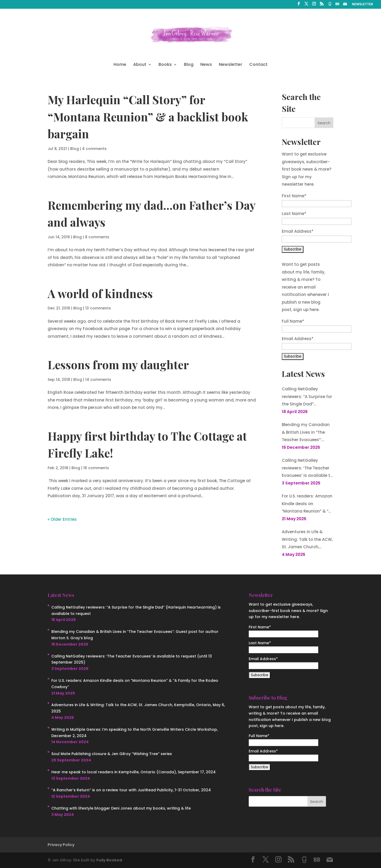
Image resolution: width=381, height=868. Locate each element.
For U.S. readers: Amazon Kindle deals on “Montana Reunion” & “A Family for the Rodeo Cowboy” (307, 504)
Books (165, 65)
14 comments (98, 380)
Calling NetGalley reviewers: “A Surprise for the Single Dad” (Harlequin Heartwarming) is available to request (307, 397)
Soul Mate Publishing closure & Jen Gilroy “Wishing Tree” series (112, 754)
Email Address (298, 231)
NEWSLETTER (362, 4)
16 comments (96, 468)
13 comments (98, 308)
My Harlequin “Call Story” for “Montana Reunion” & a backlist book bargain (148, 117)
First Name (294, 196)
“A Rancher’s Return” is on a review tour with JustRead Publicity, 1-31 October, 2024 (131, 790)
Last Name (294, 214)
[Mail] (345, 5)
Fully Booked (109, 860)
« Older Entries (62, 519)
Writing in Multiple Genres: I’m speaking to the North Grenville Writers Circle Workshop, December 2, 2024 (135, 733)
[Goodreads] (330, 5)
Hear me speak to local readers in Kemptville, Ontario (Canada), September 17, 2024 (133, 772)
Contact (258, 65)
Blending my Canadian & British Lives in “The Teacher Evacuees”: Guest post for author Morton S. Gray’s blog (306, 433)
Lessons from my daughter (118, 364)
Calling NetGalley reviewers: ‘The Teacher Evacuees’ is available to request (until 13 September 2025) (307, 469)
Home (120, 65)
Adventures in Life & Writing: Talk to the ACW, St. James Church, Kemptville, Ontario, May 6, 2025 (307, 540)
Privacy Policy (61, 845)
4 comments (94, 149)
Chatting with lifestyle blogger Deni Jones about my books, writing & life (121, 808)
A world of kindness (100, 293)
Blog (189, 65)
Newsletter (231, 65)
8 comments (97, 237)
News (206, 65)
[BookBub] (337, 5)
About (140, 65)
